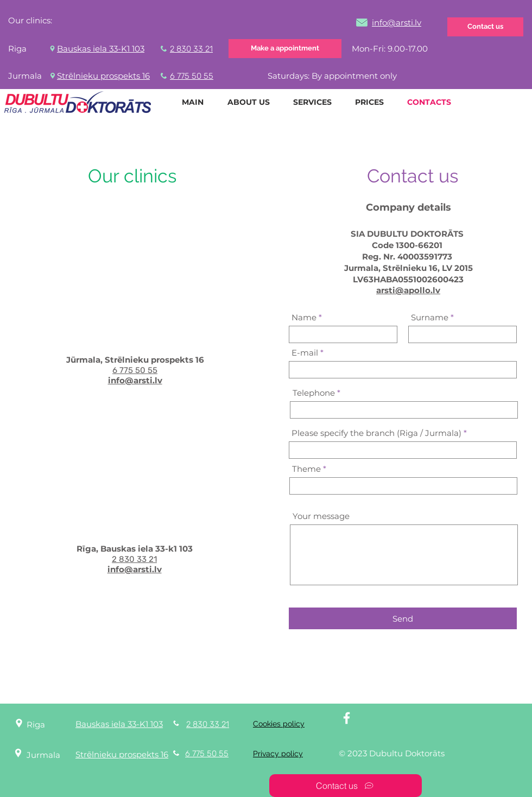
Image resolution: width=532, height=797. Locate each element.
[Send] (403, 618)
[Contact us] (485, 27)
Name (304, 317)
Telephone (314, 393)
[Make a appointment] (285, 49)
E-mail (305, 353)
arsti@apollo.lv (408, 290)
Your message (321, 516)
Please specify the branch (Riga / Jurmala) (376, 433)
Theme (306, 469)
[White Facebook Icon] (347, 718)
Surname (430, 317)
